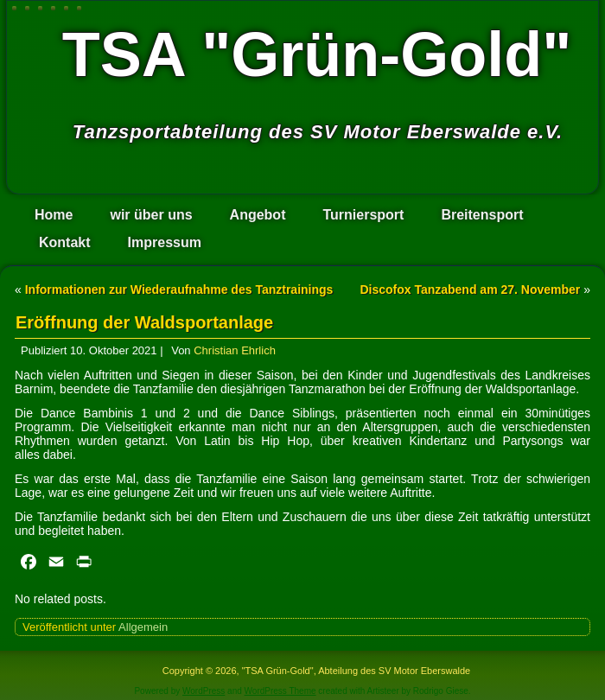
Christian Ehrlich (235, 350)
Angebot (258, 215)
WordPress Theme (280, 691)
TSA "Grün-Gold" (317, 54)
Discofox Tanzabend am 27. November (470, 290)
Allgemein (143, 627)
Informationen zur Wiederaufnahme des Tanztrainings (179, 290)
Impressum (165, 242)
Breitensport (482, 215)
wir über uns (151, 215)
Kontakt (65, 242)
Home (54, 215)
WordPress (204, 691)
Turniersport (363, 215)
